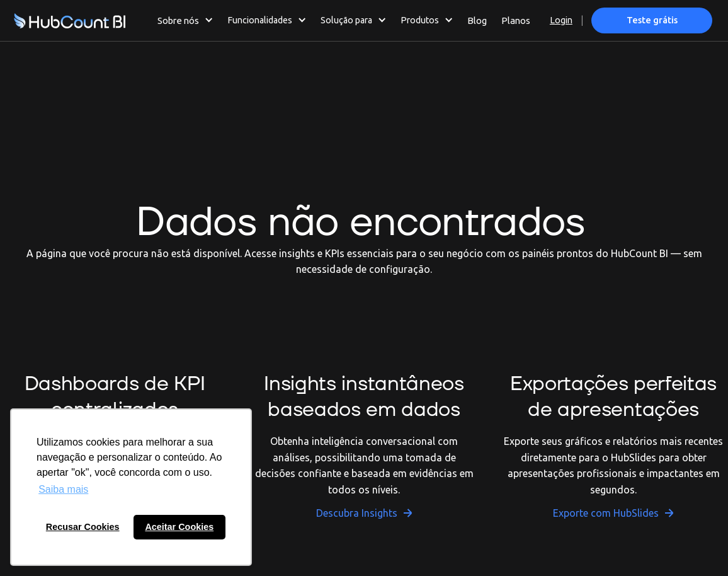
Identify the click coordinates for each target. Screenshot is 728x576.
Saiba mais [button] (63, 489)
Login (561, 20)
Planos (516, 20)
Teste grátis (652, 20)
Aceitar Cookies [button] (179, 527)
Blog (477, 20)
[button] (185, 20)
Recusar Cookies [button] (83, 527)
